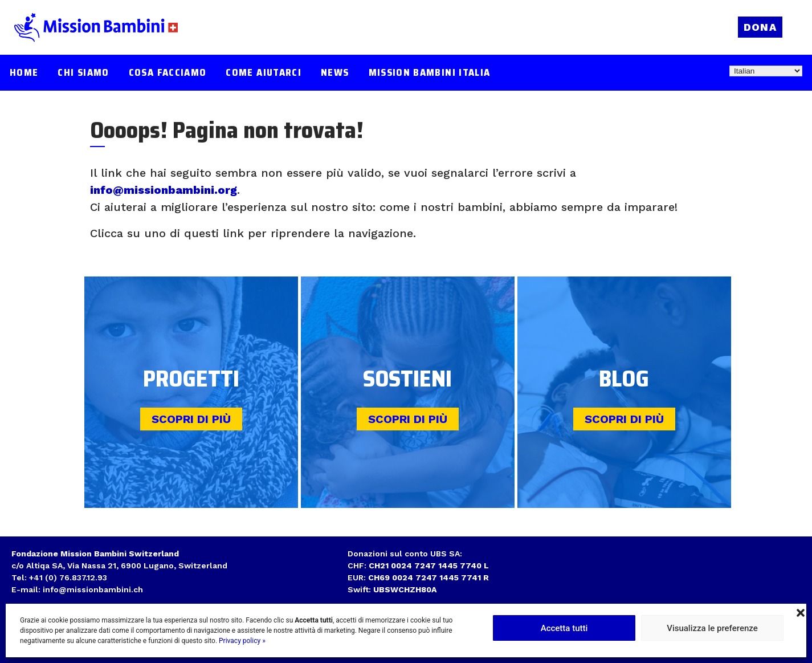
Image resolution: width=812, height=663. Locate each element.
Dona (760, 27)
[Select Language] (766, 71)
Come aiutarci (264, 73)
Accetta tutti (564, 628)
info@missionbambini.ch (93, 589)
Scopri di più (191, 419)
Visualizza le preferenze (712, 628)
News (335, 73)
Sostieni (407, 379)
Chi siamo (83, 73)
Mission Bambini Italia (430, 73)
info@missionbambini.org (164, 190)
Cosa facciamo (168, 73)
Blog (624, 379)
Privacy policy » (242, 641)
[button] (801, 612)
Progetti (191, 379)
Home (24, 73)
